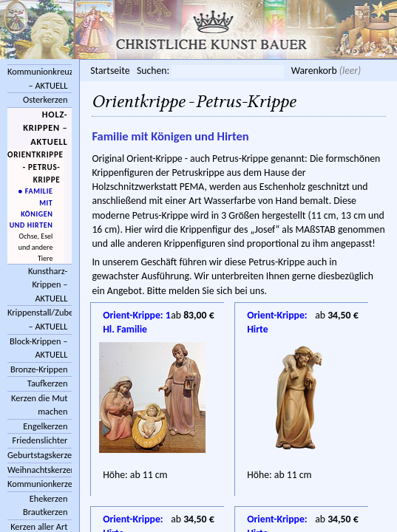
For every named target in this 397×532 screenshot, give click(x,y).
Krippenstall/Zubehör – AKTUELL (40, 319)
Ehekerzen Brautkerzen (45, 505)
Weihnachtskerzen (40, 470)
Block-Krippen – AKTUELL (38, 348)
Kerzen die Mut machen (39, 405)
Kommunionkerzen (40, 484)
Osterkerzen (45, 99)
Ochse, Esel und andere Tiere (36, 247)
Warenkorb (314, 71)
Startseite (110, 71)
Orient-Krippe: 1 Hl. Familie (137, 316)
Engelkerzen (45, 426)
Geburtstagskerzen (40, 455)
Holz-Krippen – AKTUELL (45, 128)
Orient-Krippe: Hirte (277, 316)
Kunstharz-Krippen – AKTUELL (48, 284)
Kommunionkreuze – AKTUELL (40, 78)
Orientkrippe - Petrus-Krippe (35, 167)
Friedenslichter (40, 440)
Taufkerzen (48, 383)
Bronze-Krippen (39, 369)
